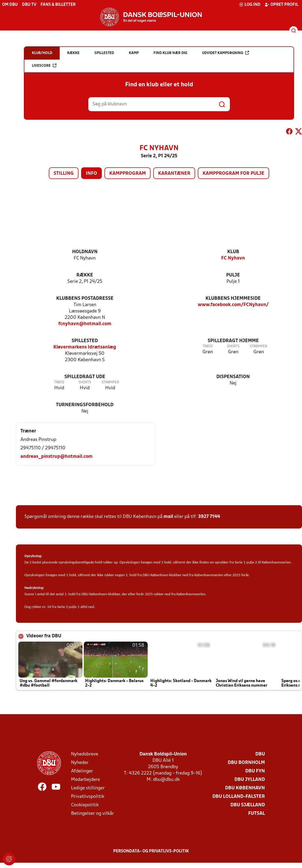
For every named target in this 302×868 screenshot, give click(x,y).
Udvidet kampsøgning (226, 53)
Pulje (233, 275)
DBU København (245, 788)
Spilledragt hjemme (233, 341)
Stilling (64, 174)
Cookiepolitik (85, 805)
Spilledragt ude (85, 377)
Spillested (85, 341)
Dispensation (233, 377)
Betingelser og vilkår (93, 814)
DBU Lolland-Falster (239, 797)
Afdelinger (82, 771)
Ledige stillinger (88, 788)
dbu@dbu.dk (166, 780)
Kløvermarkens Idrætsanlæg (85, 347)
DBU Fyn (255, 771)
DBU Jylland (250, 780)
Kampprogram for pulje (233, 174)
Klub (233, 252)
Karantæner (174, 174)
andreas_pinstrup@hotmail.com (56, 457)
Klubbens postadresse (85, 299)
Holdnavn (85, 252)
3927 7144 (209, 517)
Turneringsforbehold (85, 405)
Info (91, 174)
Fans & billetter (58, 5)
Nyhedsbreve (85, 754)
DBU (260, 754)
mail (168, 517)
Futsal (257, 814)
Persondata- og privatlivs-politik (151, 851)
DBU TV (29, 5)
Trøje (208, 346)
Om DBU (10, 5)
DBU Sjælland (248, 805)
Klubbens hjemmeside (233, 299)
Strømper (259, 346)
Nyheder (80, 763)
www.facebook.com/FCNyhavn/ (233, 305)
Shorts (233, 346)
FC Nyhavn (233, 258)
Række (85, 275)
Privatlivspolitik (88, 797)
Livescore (44, 66)
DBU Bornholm (246, 763)
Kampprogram (128, 174)
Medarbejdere (86, 780)
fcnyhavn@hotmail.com (85, 324)
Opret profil (281, 5)
